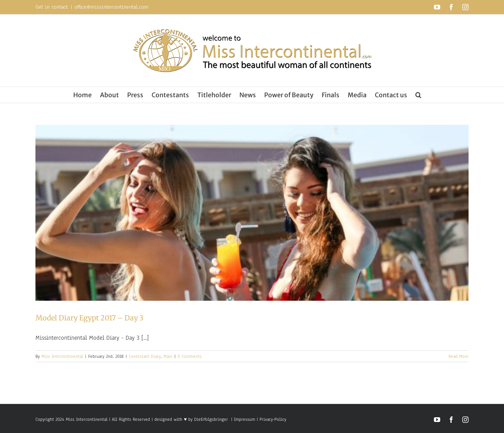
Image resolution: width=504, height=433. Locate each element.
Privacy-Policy (273, 419)
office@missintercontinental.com (111, 7)
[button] (418, 95)
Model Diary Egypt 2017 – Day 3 (89, 318)
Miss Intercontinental (62, 356)
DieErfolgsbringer (211, 419)
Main (168, 356)
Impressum (244, 419)
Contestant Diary (145, 356)
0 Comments (190, 356)
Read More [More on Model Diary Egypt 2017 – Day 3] (459, 356)
